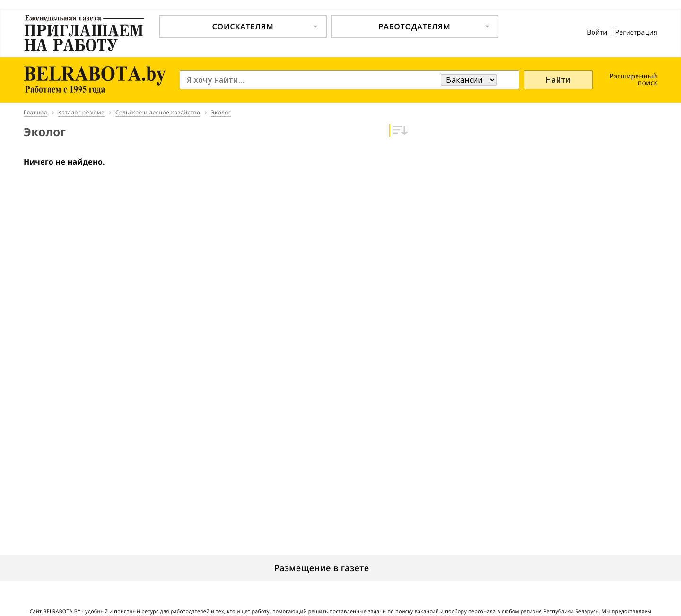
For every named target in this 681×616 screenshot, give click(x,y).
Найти (558, 80)
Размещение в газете (322, 568)
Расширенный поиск (633, 80)
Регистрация (636, 32)
